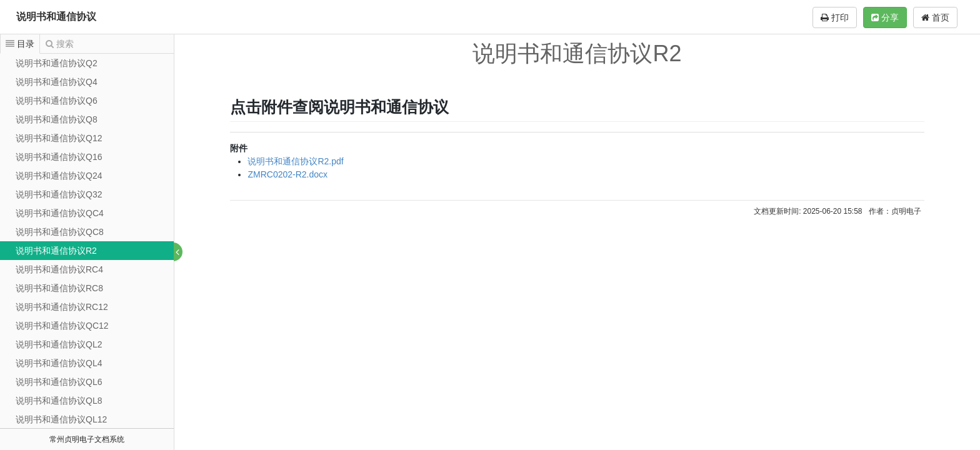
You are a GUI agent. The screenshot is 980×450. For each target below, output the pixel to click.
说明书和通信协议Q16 (59, 157)
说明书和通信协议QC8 (60, 232)
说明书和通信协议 (56, 17)
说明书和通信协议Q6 (57, 101)
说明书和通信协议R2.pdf (296, 161)
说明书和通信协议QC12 (62, 326)
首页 (935, 17)
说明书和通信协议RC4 (59, 269)
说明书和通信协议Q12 (59, 138)
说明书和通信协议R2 (56, 251)
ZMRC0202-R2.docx (288, 174)
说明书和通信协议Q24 (59, 176)
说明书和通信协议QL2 (59, 344)
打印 (835, 17)
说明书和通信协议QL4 (59, 363)
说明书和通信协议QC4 (60, 213)
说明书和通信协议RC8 (59, 288)
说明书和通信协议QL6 (59, 382)
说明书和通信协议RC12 (62, 307)
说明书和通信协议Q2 (57, 63)
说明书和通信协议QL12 (61, 419)
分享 (885, 17)
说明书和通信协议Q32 (59, 194)
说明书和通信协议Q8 (57, 119)
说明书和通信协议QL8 (59, 401)
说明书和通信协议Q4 (57, 82)
